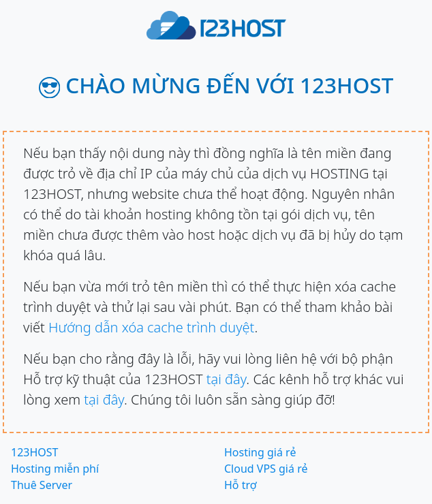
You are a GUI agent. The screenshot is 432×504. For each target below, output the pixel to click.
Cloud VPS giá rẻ (266, 469)
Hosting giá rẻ (260, 452)
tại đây (227, 379)
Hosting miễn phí (55, 469)
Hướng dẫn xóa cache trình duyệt (151, 327)
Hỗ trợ (241, 485)
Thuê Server (42, 485)
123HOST (35, 452)
